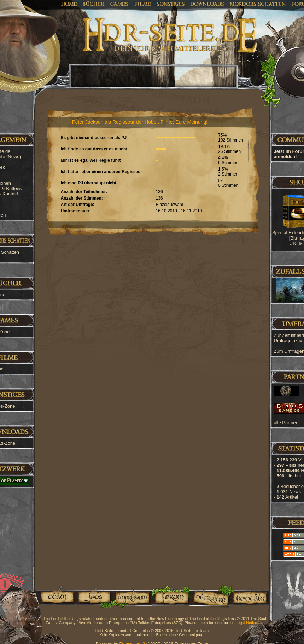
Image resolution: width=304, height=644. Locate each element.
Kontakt (250, 597)
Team (55, 597)
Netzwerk (210, 597)
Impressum (132, 597)
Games (119, 4)
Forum (171, 597)
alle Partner (286, 423)
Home (69, 4)
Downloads (207, 4)
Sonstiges (171, 4)
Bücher (94, 4)
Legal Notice (246, 623)
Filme (143, 4)
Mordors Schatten (258, 4)
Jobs (94, 597)
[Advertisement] (269, 226)
